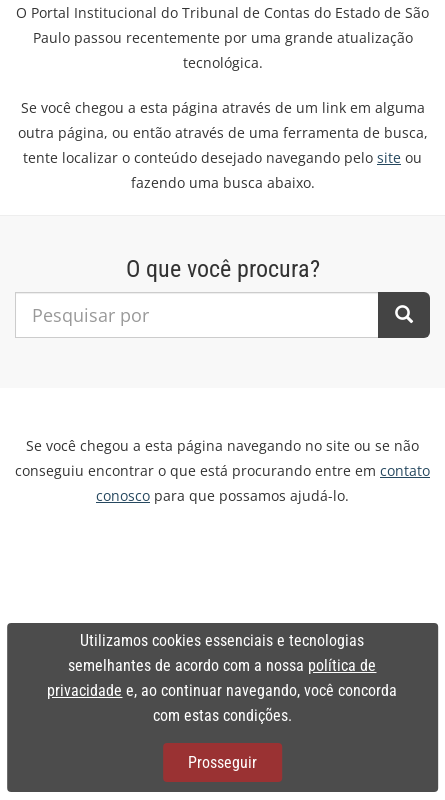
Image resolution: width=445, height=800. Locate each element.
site (389, 157)
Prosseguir (222, 762)
